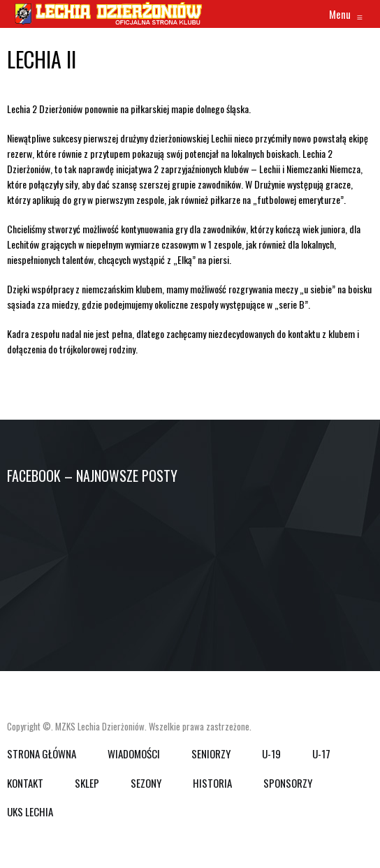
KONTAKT (25, 783)
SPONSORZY (288, 783)
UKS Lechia (30, 811)
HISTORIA (212, 783)
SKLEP (87, 783)
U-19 (271, 753)
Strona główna (42, 753)
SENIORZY (211, 753)
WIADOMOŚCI (134, 753)
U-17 (321, 753)
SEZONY (146, 783)
